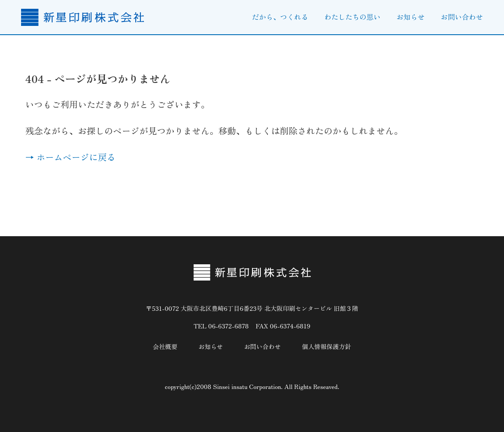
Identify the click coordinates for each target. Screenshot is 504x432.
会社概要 (165, 346)
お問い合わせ (462, 17)
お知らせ (410, 17)
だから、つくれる (280, 17)
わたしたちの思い (353, 17)
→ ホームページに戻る (70, 157)
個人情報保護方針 (327, 346)
